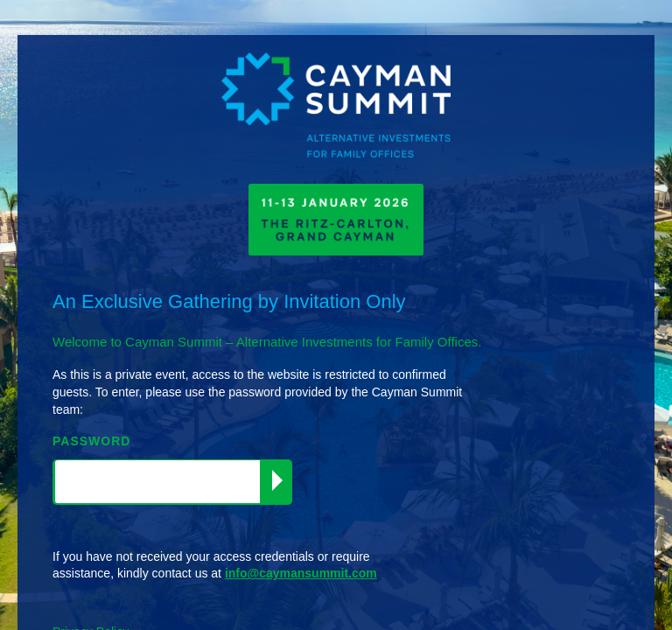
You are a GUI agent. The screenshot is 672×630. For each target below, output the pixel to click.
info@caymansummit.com (301, 573)
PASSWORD (91, 441)
